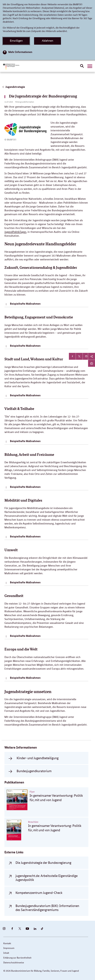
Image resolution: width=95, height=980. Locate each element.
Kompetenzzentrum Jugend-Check (39, 893)
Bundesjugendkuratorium (34, 771)
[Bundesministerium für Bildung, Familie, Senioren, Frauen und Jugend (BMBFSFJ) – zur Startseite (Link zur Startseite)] (11, 67)
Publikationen (14, 782)
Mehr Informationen (20, 52)
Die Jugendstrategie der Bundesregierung (43, 863)
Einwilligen (16, 41)
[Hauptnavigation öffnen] (90, 66)
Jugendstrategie (14, 87)
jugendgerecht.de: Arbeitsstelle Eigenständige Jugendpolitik (47, 878)
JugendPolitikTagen (15, 232)
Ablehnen (48, 41)
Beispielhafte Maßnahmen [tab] (25, 304)
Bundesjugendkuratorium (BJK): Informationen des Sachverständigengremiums (47, 908)
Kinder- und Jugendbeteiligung (38, 758)
